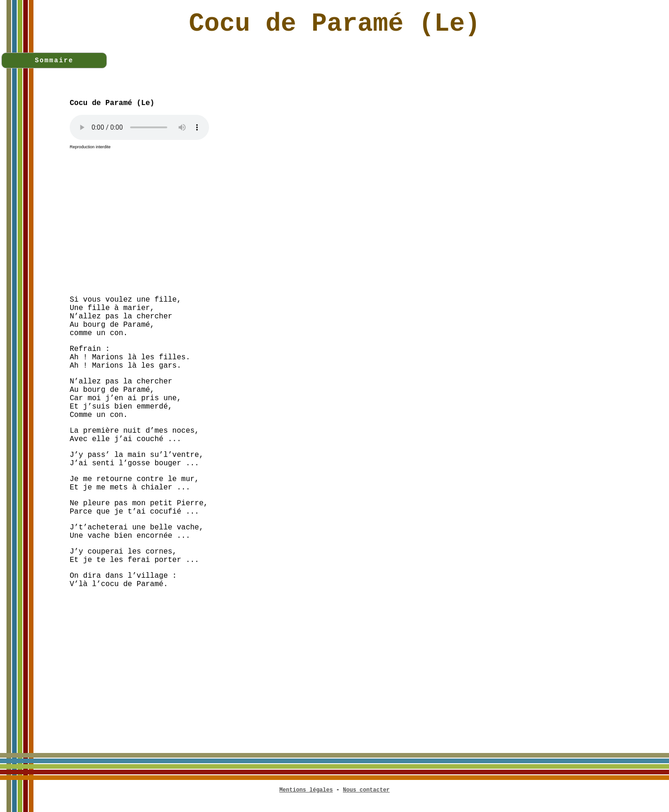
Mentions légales (306, 790)
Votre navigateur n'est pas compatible (139, 127)
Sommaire (54, 60)
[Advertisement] (369, 223)
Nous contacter (366, 790)
